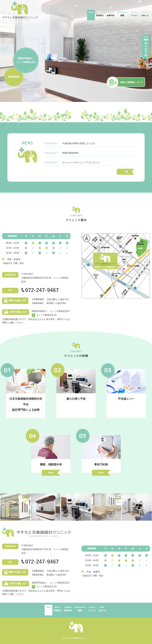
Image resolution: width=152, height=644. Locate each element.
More (51, 473)
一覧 (126, 172)
